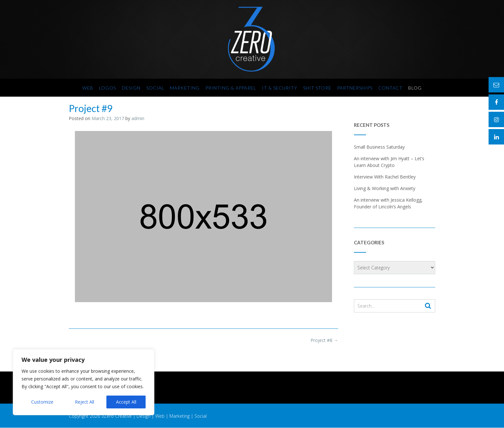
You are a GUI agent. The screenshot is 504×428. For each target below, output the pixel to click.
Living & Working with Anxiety (385, 188)
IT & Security (280, 88)
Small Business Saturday (379, 147)
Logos (108, 88)
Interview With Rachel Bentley (385, 177)
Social (155, 88)
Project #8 (324, 340)
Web (88, 88)
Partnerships (355, 88)
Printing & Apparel (231, 88)
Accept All (126, 402)
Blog (415, 88)
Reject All (85, 402)
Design (131, 88)
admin (138, 118)
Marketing (185, 88)
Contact (390, 88)
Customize (42, 402)
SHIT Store (317, 88)
